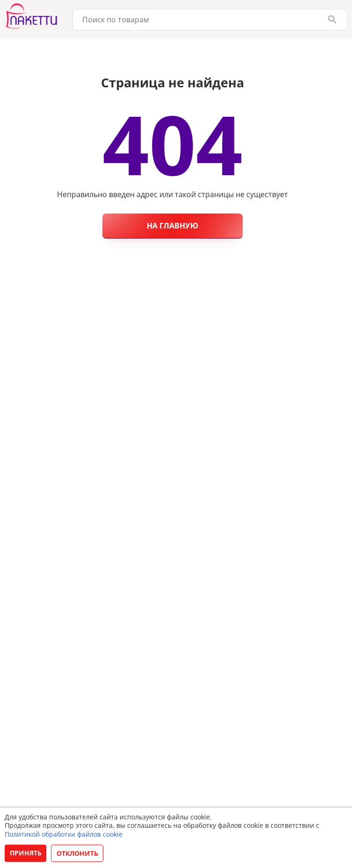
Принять (26, 853)
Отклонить (77, 853)
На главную (172, 226)
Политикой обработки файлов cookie (64, 834)
